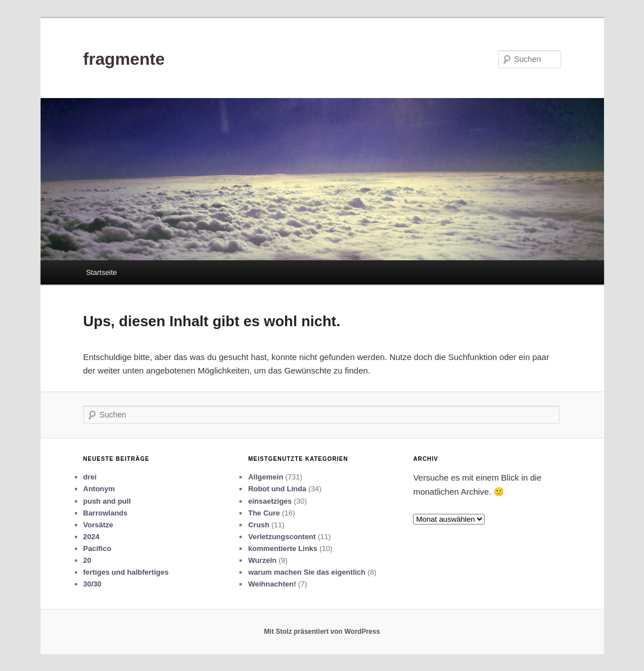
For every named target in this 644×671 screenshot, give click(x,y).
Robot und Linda (277, 489)
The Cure (264, 513)
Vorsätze (98, 525)
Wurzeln (262, 560)
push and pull (107, 501)
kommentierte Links (283, 548)
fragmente (124, 59)
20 (87, 560)
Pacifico (97, 548)
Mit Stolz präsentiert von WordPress (322, 632)
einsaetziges (270, 501)
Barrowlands (106, 513)
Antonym (99, 489)
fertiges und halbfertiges (126, 572)
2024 (92, 537)
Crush (259, 525)
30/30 (93, 584)
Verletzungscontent (282, 537)
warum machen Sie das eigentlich (307, 572)
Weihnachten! (272, 584)
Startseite (102, 272)
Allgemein (265, 477)
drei (90, 477)
